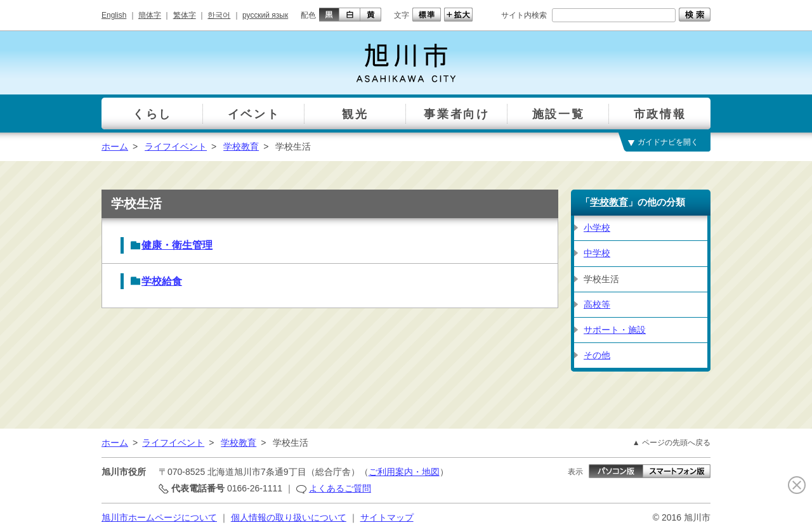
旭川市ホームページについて (159, 517)
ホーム (115, 146)
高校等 (597, 304)
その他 (597, 355)
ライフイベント (176, 146)
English (114, 15)
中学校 (597, 253)
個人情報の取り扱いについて (289, 517)
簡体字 (150, 15)
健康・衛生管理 (177, 245)
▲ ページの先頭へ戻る (671, 443)
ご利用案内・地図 (404, 472)
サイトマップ (387, 517)
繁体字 (185, 15)
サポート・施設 (615, 330)
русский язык (265, 15)
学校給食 (162, 281)
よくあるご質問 (340, 488)
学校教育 (241, 146)
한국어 (219, 15)
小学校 (597, 228)
